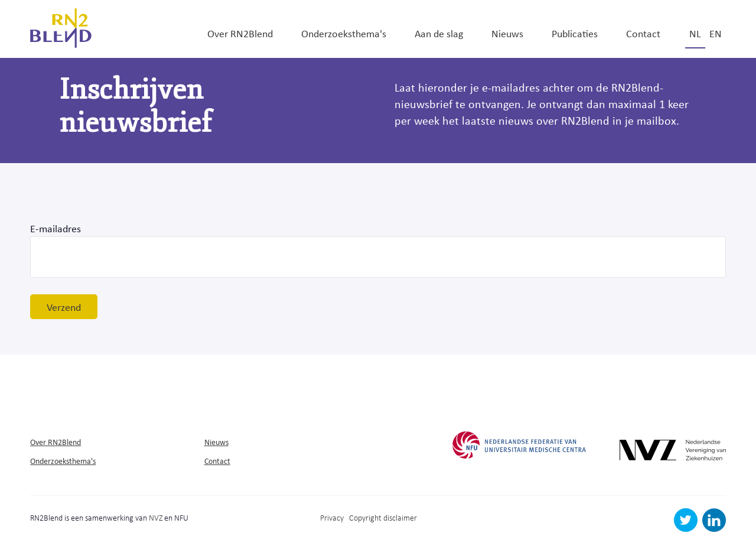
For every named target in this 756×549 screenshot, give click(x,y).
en (716, 33)
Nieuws (507, 33)
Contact (643, 33)
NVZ (156, 517)
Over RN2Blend (240, 33)
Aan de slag (439, 33)
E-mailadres (56, 228)
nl (695, 33)
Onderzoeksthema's (344, 33)
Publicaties (575, 33)
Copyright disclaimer (383, 517)
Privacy (332, 517)
